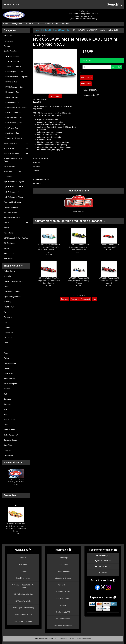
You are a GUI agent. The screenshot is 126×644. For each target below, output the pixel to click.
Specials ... (8, 248)
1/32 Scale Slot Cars (48, 30)
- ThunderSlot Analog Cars (14, 138)
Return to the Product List (80, 299)
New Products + (13, 463)
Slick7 (6, 414)
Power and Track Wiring (16, 202)
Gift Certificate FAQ (63, 612)
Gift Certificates (10, 243)
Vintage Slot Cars (16, 143)
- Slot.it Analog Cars (11, 133)
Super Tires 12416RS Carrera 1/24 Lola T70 (16, 476)
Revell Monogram (10, 384)
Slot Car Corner (9, 420)
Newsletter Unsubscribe (63, 626)
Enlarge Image (55, 96)
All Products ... (9, 259)
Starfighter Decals (10, 440)
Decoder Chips (9, 166)
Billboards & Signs (10, 212)
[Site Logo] (22, 14)
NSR (5, 348)
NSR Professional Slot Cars (23, 594)
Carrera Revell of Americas (14, 281)
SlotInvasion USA (10, 430)
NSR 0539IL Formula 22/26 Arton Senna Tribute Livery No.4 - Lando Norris (79, 247)
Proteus (7, 368)
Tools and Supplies (11, 207)
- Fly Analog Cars (10, 82)
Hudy (6, 322)
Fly (5, 312)
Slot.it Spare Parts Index (23, 621)
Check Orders (63, 565)
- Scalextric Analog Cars (13, 123)
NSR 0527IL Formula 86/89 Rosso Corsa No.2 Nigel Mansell (109, 281)
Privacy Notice (63, 585)
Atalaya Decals (9, 271)
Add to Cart (117, 67)
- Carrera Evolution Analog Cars (16, 77)
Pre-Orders (29, 24)
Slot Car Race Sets (16, 51)
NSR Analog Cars (64, 30)
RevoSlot (7, 389)
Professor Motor (10, 363)
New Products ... (10, 253)
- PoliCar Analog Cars (12, 102)
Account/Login (63, 558)
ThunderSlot (8, 455)
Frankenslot (8, 317)
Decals (16, 223)
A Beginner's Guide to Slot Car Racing (23, 586)
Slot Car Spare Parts (16, 154)
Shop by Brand (16, 24)
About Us (23, 558)
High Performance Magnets (14, 182)
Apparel (7, 228)
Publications (16, 233)
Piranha (7, 353)
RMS (5, 394)
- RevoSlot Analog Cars (13, 113)
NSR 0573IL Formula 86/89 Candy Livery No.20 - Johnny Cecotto (79, 281)
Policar (6, 358)
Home (8, 4)
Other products (79, 212)
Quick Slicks (8, 373)
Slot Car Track (16, 148)
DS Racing (8, 302)
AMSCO (39, 24)
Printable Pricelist (63, 598)
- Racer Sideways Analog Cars (15, 107)
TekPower (7, 450)
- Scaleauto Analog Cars (13, 118)
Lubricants (8, 177)
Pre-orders (16, 46)
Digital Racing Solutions (13, 297)
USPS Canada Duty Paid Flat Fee (16, 238)
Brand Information (23, 578)
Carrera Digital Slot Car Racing (23, 608)
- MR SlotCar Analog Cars (14, 87)
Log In (16, 4)
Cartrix (6, 286)
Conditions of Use (63, 592)
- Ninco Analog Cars (12, 92)
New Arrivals (16, 41)
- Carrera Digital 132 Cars (13, 72)
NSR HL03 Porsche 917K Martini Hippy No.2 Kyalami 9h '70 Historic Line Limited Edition (16, 519)
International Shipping (63, 578)
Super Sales (8, 36)
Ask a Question (87, 77)
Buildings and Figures (12, 218)
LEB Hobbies (9, 333)
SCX (5, 409)
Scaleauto (7, 399)
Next (95, 299)
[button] (114, 4)
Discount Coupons (63, 619)
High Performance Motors (16, 187)
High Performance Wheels (16, 197)
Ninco (6, 343)
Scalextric (7, 404)
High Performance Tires (16, 192)
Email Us (103, 573)
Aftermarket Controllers (12, 171)
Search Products (52, 24)
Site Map (63, 605)
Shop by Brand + (13, 266)
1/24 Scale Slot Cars (16, 56)
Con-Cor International (12, 292)
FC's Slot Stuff (9, 307)
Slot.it (6, 425)
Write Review (86, 84)
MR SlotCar (8, 338)
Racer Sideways (10, 379)
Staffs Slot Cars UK (11, 435)
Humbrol (7, 327)
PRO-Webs (87, 639)
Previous (64, 299)
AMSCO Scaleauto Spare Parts (16, 160)
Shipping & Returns (63, 571)
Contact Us (65, 24)
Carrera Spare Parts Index (23, 615)
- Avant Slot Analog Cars (13, 67)
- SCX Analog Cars (11, 128)
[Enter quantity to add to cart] (97, 67)
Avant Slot (8, 276)
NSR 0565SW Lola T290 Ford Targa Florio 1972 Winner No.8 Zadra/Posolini (49, 281)
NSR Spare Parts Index (23, 601)
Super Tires (8, 445)
